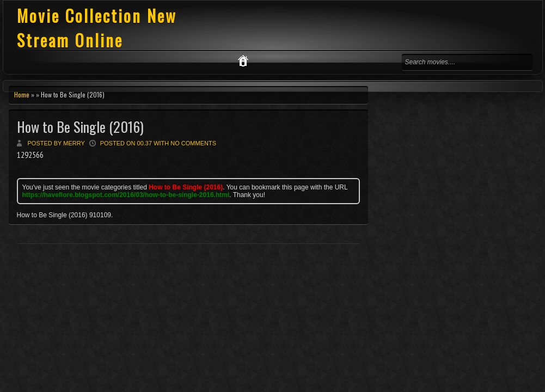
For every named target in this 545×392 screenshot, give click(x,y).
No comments (193, 143)
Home (22, 94)
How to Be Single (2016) (80, 127)
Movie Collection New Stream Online (97, 28)
